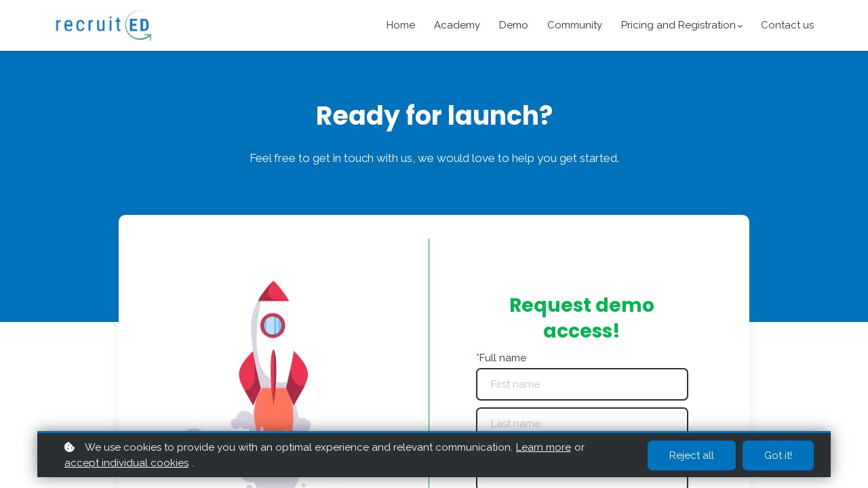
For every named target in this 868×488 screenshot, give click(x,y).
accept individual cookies (126, 463)
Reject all (692, 455)
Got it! (778, 455)
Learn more (544, 447)
